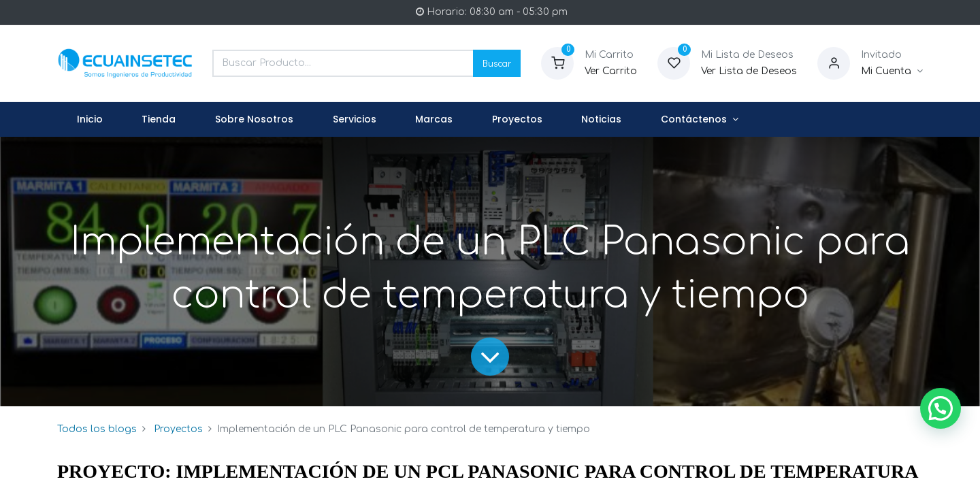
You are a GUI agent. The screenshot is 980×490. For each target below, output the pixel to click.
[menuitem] (90, 120)
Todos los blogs (97, 429)
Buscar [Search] (497, 63)
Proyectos (178, 429)
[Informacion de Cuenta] (892, 71)
